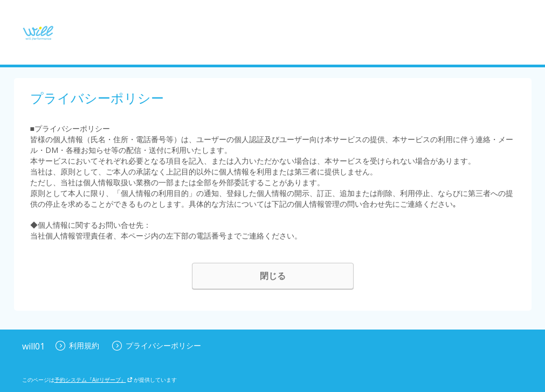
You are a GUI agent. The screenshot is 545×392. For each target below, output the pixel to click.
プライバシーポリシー (157, 345)
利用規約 (77, 345)
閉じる (273, 276)
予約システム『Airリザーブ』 (94, 380)
